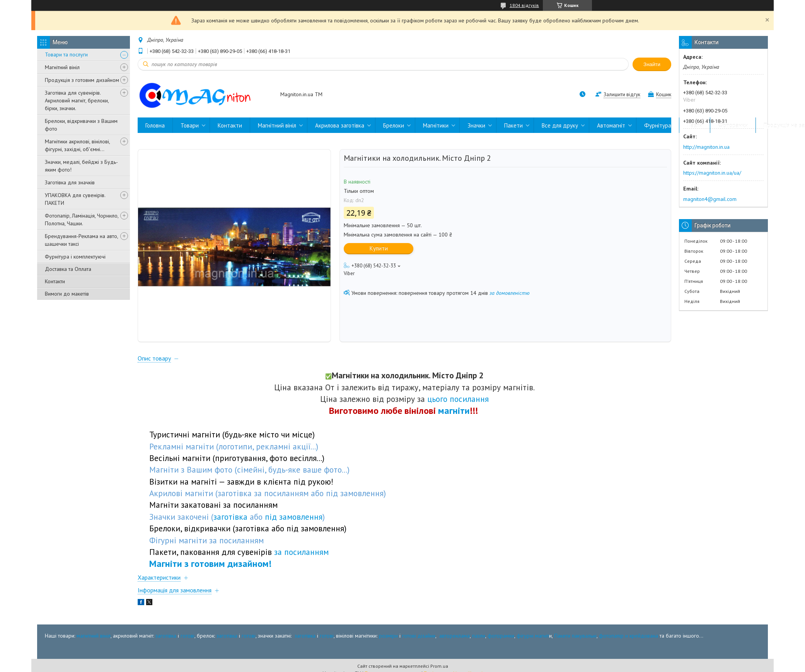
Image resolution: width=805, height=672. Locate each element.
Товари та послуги (66, 54)
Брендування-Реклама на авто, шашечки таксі (81, 240)
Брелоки (394, 125)
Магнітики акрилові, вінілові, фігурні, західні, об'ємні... (77, 145)
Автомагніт (611, 125)
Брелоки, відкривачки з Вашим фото (81, 125)
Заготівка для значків (70, 182)
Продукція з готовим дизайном (82, 80)
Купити (379, 248)
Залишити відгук (622, 94)
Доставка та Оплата (68, 269)
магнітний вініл (94, 636)
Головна (155, 125)
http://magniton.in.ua (706, 147)
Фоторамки (733, 125)
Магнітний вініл (62, 67)
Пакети (513, 125)
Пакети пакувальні (575, 636)
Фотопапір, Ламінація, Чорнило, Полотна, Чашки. (82, 219)
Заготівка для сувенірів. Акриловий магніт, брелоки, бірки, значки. (77, 100)
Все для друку (560, 125)
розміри (388, 636)
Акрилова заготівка (340, 125)
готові (188, 636)
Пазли (695, 125)
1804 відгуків (524, 5)
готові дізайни (419, 636)
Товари (190, 125)
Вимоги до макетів (67, 294)
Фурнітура (658, 125)
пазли (479, 636)
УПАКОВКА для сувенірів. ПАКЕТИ (75, 199)
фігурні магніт (533, 636)
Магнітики (436, 125)
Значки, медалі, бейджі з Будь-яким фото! (81, 166)
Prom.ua (439, 666)
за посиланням (301, 552)
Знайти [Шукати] (652, 64)
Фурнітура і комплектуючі (75, 257)
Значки (476, 125)
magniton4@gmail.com (710, 199)
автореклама (455, 636)
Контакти (55, 281)
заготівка (166, 636)
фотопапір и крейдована (628, 636)
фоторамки (501, 636)
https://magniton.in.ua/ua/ (712, 173)
